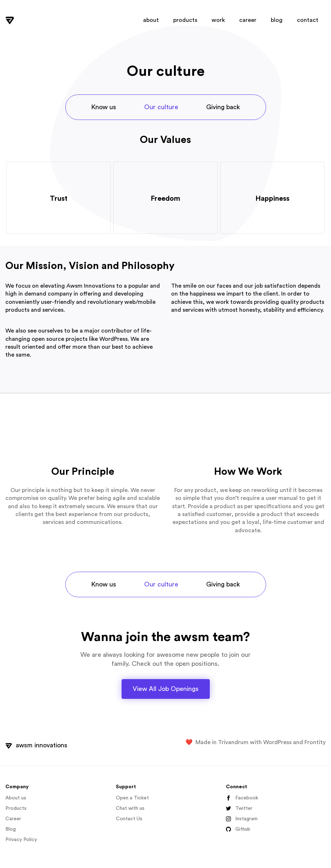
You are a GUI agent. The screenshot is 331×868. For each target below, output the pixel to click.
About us (16, 798)
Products (16, 808)
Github (238, 829)
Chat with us (130, 808)
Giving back (223, 107)
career (248, 20)
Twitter (239, 809)
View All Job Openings (166, 689)
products (185, 20)
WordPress (277, 742)
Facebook (242, 798)
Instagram (242, 819)
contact (308, 20)
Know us (104, 107)
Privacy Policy (21, 840)
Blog (11, 829)
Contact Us (129, 819)
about (151, 20)
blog (277, 20)
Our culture (161, 107)
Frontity (315, 742)
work (218, 20)
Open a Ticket (132, 798)
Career (13, 819)
